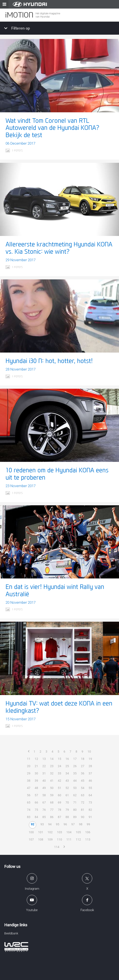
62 (75, 795)
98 (81, 824)
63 (83, 795)
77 (52, 810)
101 (41, 832)
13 (44, 759)
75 (36, 810)
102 (50, 832)
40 (44, 781)
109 (50, 839)
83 (29, 817)
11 (29, 759)
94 (50, 824)
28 (90, 766)
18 (83, 759)
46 (90, 781)
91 (90, 817)
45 (83, 781)
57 (36, 795)
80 (75, 810)
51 (59, 788)
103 (59, 832)
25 (67, 766)
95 (58, 824)
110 (59, 839)
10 (89, 752)
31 (44, 773)
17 (75, 759)
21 (36, 766)
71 (75, 802)
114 (57, 847)
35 (75, 773)
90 (83, 817)
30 (36, 773)
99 (88, 824)
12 (36, 759)
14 (52, 759)
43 (67, 781)
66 (36, 802)
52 (67, 788)
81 (83, 810)
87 (59, 817)
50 (52, 788)
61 (67, 795)
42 (59, 781)
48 (36, 788)
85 (44, 817)
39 (36, 781)
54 (83, 788)
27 (83, 766)
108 (41, 839)
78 (59, 810)
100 (31, 832)
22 (44, 766)
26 (75, 766)
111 (69, 839)
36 (83, 773)
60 (59, 795)
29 (29, 773)
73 (90, 802)
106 (88, 832)
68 (52, 802)
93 (42, 824)
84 (36, 817)
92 (33, 824)
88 (67, 817)
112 (78, 839)
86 (52, 817)
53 (75, 788)
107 (31, 839)
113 (88, 839)
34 (67, 773)
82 (90, 810)
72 (83, 802)
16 (67, 759)
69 (59, 802)
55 (90, 788)
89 (75, 817)
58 (44, 795)
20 (29, 766)
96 (65, 824)
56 (29, 795)
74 (29, 810)
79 (67, 810)
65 (29, 802)
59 (52, 795)
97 (73, 824)
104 (69, 832)
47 (29, 788)
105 (78, 832)
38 (29, 781)
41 (52, 781)
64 (90, 795)
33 (59, 773)
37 (90, 773)
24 (59, 766)
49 (44, 788)
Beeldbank (11, 933)
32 (52, 773)
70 (67, 802)
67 (44, 802)
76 (44, 810)
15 (59, 759)
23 (52, 766)
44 (75, 781)
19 (90, 759)
